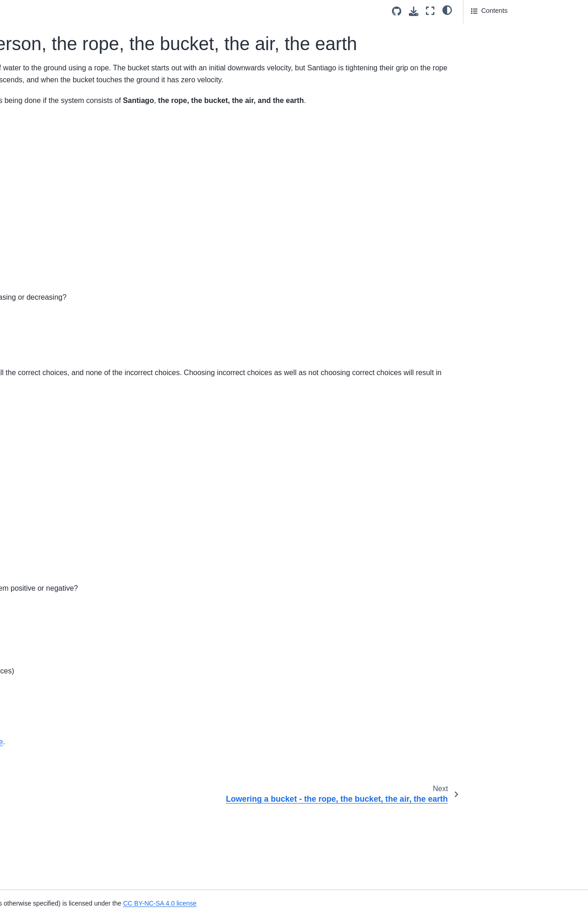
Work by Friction (36, 46)
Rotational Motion (38, 646)
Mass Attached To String (48, 632)
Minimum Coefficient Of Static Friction (55, 469)
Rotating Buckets (37, 318)
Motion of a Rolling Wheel (50, 405)
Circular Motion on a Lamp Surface (51, 298)
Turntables (27, 617)
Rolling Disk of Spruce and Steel (59, 807)
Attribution (486, 79)
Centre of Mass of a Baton (50, 362)
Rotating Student (37, 332)
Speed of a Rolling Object (49, 519)
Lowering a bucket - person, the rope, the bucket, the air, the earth (56, 101)
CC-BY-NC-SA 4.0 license (273, 812)
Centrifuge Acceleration (46, 435)
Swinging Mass (34, 821)
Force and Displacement (48, 239)
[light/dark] (447, 10)
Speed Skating (34, 793)
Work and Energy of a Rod (51, 225)
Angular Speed (34, 851)
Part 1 (480, 28)
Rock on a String (36, 866)
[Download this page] (414, 11)
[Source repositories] (397, 11)
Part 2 (480, 54)
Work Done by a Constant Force (59, 210)
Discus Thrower (35, 734)
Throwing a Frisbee (40, 904)
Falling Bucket (33, 748)
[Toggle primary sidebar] (133, 11)
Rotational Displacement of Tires (59, 778)
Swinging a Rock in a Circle (52, 420)
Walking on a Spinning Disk (52, 181)
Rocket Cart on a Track (46, 166)
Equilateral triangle (39, 391)
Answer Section (501, 41)
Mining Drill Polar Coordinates (56, 763)
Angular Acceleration (42, 676)
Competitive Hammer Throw (53, 449)
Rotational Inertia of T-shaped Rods (55, 568)
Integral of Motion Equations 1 (56, 75)
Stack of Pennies (37, 376)
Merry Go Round (36, 347)
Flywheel (25, 548)
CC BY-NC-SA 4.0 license (409, 903)
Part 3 (480, 66)
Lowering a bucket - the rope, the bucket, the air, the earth (60, 131)
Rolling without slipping (45, 490)
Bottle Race (29, 705)
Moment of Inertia (38, 588)
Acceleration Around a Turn (52, 661)
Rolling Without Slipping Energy (58, 504)
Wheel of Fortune (37, 836)
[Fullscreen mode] (430, 11)
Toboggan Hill (32, 31)
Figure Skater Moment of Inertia (58, 533)
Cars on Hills (31, 719)
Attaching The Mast (40, 690)
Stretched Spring (37, 17)
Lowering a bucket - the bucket (57, 152)
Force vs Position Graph (47, 254)
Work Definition (34, 195)
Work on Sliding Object (45, 61)
